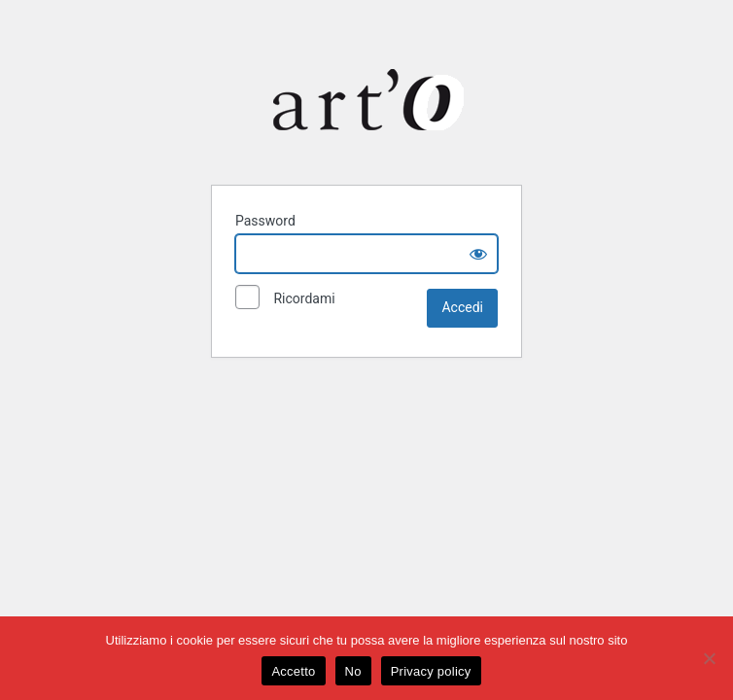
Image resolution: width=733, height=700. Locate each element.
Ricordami (285, 299)
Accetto (293, 671)
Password (265, 221)
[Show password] (478, 254)
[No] (709, 658)
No (353, 671)
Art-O (370, 99)
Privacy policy (431, 671)
